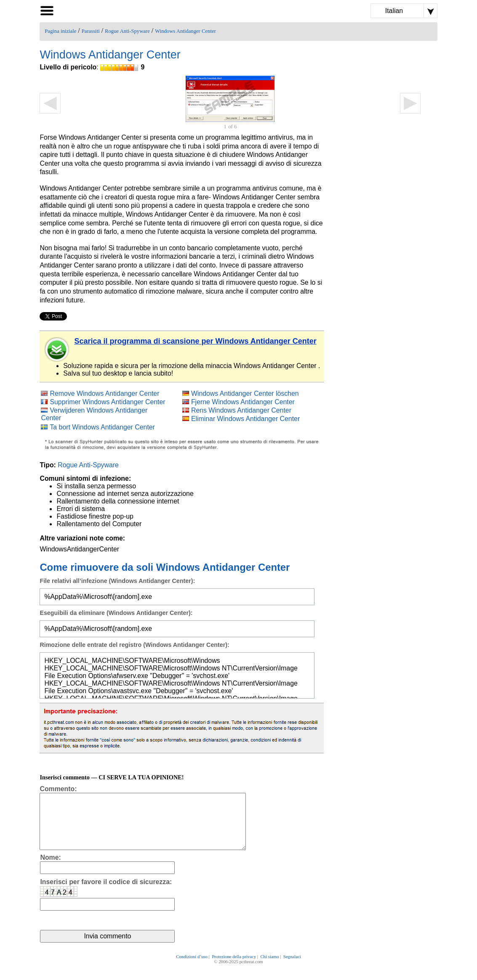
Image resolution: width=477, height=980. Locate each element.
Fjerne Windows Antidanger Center (243, 402)
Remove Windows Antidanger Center (104, 393)
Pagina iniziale (60, 31)
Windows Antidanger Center (185, 31)
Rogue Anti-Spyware (127, 31)
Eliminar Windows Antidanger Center (245, 419)
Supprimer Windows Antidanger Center (107, 402)
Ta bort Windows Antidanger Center (102, 427)
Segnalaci (292, 968)
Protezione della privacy (234, 968)
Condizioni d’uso (192, 968)
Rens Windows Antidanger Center (241, 410)
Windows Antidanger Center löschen (245, 393)
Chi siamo (269, 968)
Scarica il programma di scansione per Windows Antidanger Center (195, 341)
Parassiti (91, 31)
